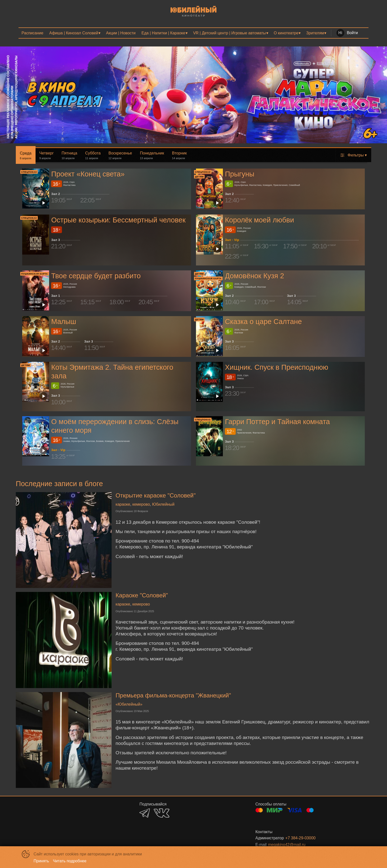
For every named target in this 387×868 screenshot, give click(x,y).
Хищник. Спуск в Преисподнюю (276, 367)
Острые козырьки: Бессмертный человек (118, 220)
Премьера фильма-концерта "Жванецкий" (173, 695)
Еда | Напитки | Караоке (163, 33)
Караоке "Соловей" (142, 595)
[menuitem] (32, 33)
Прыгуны (240, 174)
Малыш (64, 322)
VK (162, 813)
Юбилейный (163, 504)
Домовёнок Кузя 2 (254, 276)
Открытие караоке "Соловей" (155, 495)
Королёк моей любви (259, 220)
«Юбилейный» (129, 704)
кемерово (141, 504)
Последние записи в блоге (59, 484)
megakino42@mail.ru (287, 845)
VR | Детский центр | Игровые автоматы (229, 33)
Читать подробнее (70, 861)
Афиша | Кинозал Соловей (74, 33)
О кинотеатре (286, 33)
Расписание (32, 33)
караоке (123, 504)
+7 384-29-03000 (300, 838)
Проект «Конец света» (88, 174)
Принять (41, 861)
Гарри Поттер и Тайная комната (277, 422)
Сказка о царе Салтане (263, 322)
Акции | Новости (121, 33)
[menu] (193, 33)
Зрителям (315, 33)
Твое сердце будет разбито (96, 276)
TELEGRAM (145, 813)
